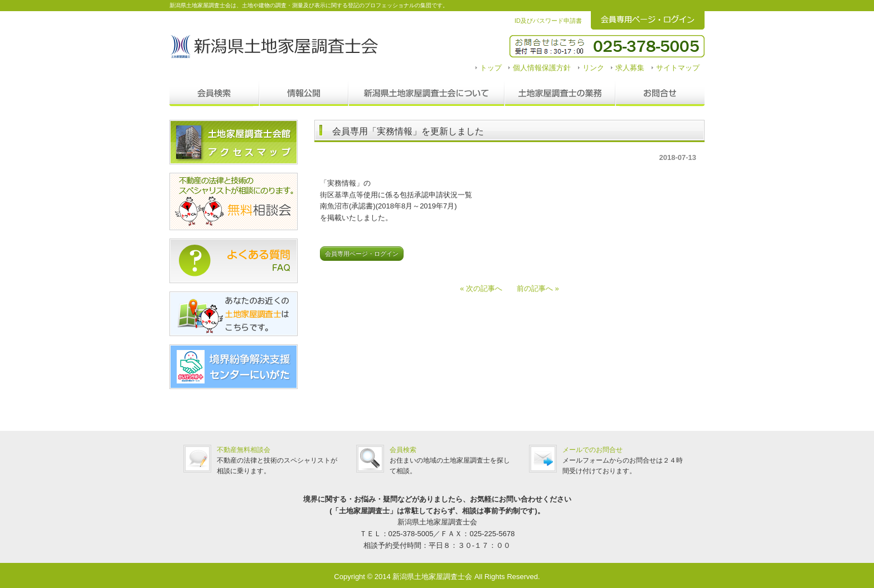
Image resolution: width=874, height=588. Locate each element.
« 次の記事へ (485, 288)
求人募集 (630, 68)
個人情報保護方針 (542, 68)
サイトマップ (678, 68)
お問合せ (660, 94)
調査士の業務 (560, 94)
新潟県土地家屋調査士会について (426, 94)
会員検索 (214, 94)
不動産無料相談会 (244, 450)
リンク (593, 68)
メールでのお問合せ (593, 450)
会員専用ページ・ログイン (362, 254)
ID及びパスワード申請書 (548, 21)
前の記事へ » (534, 288)
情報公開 (304, 94)
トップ (491, 68)
